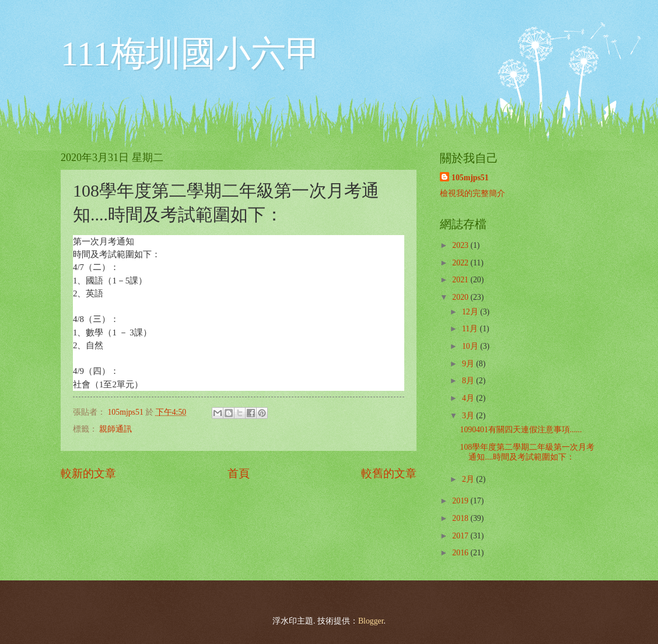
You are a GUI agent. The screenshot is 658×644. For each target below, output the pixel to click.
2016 (461, 553)
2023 (461, 245)
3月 (469, 416)
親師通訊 (116, 429)
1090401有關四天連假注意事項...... (521, 430)
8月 (469, 381)
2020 (461, 297)
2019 (461, 501)
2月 (469, 479)
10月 (471, 346)
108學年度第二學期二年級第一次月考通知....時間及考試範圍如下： (527, 452)
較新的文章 (88, 473)
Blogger (371, 621)
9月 (469, 364)
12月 (471, 312)
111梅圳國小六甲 (191, 54)
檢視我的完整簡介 (473, 193)
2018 (461, 518)
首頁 (239, 473)
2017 (461, 536)
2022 (461, 263)
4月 (469, 398)
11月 (471, 329)
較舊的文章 (389, 473)
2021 (461, 280)
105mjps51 (470, 178)
